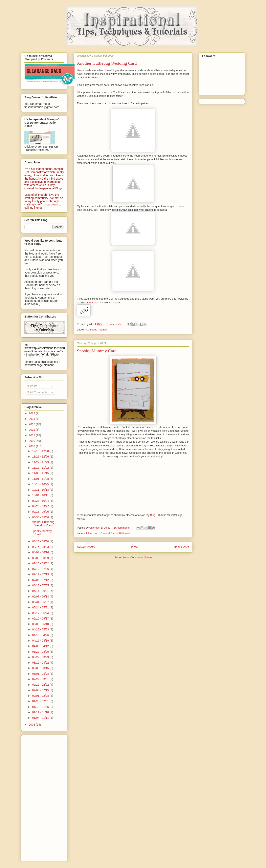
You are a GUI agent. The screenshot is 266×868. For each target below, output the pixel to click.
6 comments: (114, 324)
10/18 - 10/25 (41, 484)
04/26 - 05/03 (41, 629)
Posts (32, 386)
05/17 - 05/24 (41, 613)
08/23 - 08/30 (41, 541)
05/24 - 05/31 (41, 607)
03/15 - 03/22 (41, 663)
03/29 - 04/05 (41, 652)
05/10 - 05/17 (41, 619)
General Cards (109, 533)
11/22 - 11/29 (41, 462)
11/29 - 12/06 (41, 457)
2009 (32, 446)
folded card (93, 533)
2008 (32, 725)
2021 (32, 419)
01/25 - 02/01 (41, 701)
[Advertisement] (41, 797)
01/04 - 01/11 (41, 718)
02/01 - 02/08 (41, 696)
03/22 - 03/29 (41, 657)
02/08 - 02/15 (41, 690)
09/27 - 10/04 (41, 501)
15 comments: (122, 528)
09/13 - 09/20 (41, 512)
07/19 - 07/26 (41, 569)
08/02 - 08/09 (41, 558)
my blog (94, 302)
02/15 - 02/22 (41, 685)
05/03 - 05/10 (41, 624)
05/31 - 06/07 (41, 602)
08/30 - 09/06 (41, 517)
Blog (153, 515)
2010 (32, 441)
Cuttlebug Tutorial (96, 330)
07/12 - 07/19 (41, 574)
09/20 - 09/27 (41, 506)
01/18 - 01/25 (41, 707)
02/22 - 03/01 (41, 679)
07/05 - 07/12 (41, 580)
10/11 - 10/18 (41, 490)
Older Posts (181, 547)
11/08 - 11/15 (41, 473)
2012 (32, 430)
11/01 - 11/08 (41, 479)
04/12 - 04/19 (41, 641)
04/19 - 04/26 (41, 635)
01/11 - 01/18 (41, 712)
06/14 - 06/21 (41, 591)
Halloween (125, 533)
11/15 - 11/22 (41, 468)
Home (134, 547)
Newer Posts (86, 547)
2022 (32, 413)
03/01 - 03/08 (41, 674)
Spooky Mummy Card (97, 351)
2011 (32, 435)
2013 (32, 424)
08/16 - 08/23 (41, 547)
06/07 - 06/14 (41, 597)
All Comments (37, 392)
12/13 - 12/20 (41, 451)
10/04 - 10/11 (41, 495)
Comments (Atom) (141, 557)
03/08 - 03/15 (41, 668)
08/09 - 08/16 (41, 552)
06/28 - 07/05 (41, 585)
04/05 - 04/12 (41, 646)
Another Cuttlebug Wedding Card (107, 63)
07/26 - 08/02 (41, 563)
